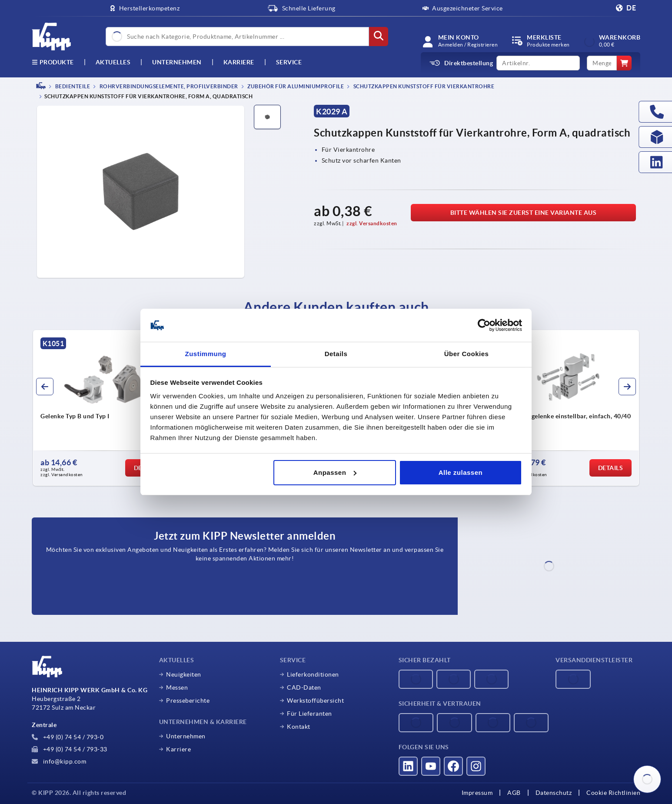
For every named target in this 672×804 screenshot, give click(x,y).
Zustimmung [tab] (206, 354)
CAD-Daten (304, 687)
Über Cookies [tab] (467, 354)
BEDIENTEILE (72, 86)
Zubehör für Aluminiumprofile (295, 86)
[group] (106, 408)
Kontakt (299, 727)
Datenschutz (554, 793)
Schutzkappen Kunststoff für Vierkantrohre (423, 86)
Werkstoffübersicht (315, 701)
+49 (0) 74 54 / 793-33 (70, 749)
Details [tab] (336, 354)
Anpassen (335, 472)
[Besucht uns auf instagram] (476, 766)
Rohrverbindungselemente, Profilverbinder (168, 86)
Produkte (53, 62)
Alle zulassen (461, 472)
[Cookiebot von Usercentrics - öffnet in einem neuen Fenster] (484, 325)
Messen (177, 687)
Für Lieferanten (309, 714)
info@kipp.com (59, 761)
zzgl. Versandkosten (372, 223)
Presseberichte (188, 701)
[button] (45, 387)
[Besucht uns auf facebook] (453, 766)
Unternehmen (177, 62)
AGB (514, 793)
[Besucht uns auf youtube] (431, 766)
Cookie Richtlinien (613, 793)
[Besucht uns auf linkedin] (408, 766)
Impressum (477, 793)
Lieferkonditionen (313, 674)
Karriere (239, 62)
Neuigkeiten (184, 674)
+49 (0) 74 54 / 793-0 (68, 737)
